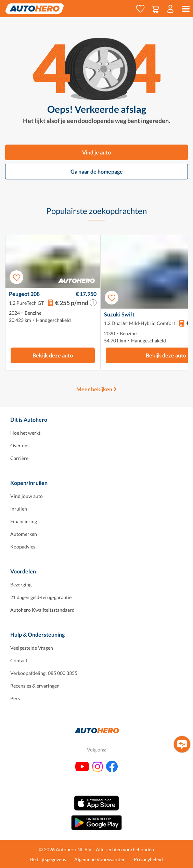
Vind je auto (96, 152)
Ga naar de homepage (97, 171)
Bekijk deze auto (53, 355)
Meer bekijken (94, 389)
